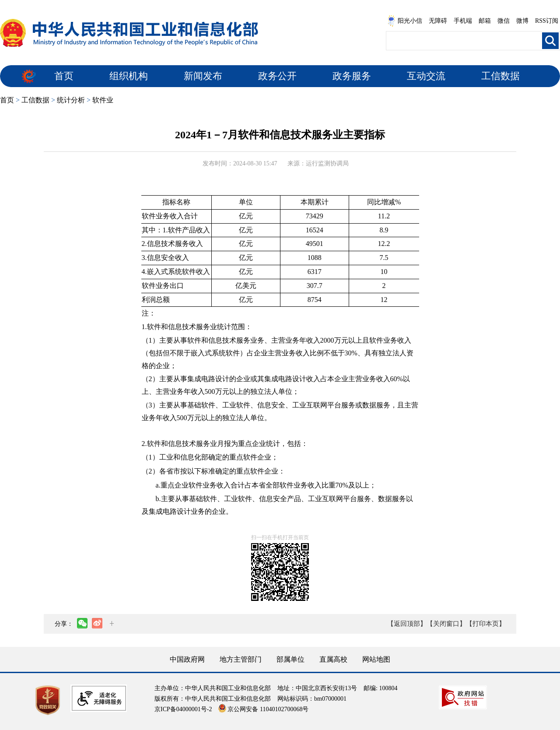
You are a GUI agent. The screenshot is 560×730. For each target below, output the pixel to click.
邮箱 (485, 21)
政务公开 (277, 76)
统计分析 (71, 100)
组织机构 (129, 76)
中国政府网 (187, 659)
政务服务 (352, 76)
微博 (522, 21)
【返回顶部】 (407, 624)
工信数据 (500, 76)
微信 (504, 21)
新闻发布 (203, 76)
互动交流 (426, 76)
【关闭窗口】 (446, 624)
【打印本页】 (486, 624)
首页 (64, 76)
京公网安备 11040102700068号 (263, 709)
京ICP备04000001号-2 (183, 709)
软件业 (103, 100)
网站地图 (376, 659)
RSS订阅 (547, 21)
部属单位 (290, 659)
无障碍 (438, 21)
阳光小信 (405, 21)
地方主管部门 (241, 659)
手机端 (463, 21)
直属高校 (333, 659)
